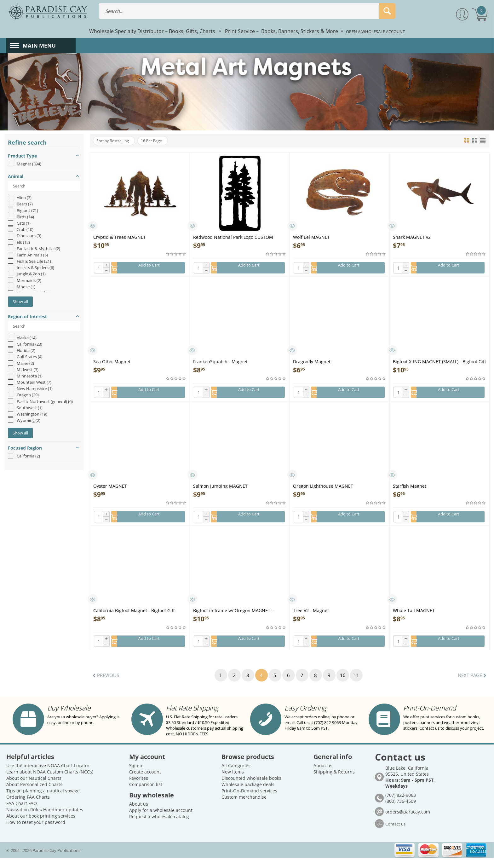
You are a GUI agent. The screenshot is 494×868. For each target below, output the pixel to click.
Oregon (23, 395)
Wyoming (24, 420)
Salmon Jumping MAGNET (220, 489)
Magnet (25, 164)
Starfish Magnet (410, 489)
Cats (19, 223)
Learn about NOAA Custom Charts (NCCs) (50, 782)
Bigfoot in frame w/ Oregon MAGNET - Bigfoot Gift (233, 615)
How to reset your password (36, 832)
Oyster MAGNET (110, 489)
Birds (21, 217)
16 (161, 141)
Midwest (23, 370)
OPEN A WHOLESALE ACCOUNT (375, 32)
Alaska (22, 338)
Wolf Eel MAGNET (311, 237)
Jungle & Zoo (27, 274)
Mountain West (30, 382)
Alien (20, 198)
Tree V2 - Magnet (311, 615)
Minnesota (25, 376)
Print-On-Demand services (249, 801)
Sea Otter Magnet (112, 363)
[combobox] (247, 11)
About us (139, 814)
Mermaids (25, 280)
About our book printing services (41, 826)
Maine (21, 363)
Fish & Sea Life (29, 261)
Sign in (136, 776)
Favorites (139, 788)
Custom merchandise (244, 807)
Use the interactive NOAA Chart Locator (48, 776)
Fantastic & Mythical (34, 249)
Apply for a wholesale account (161, 820)
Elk (19, 242)
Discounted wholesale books (251, 788)
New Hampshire (30, 388)
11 (362, 682)
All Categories (236, 776)
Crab (21, 229)
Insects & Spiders (31, 267)
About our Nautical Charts (34, 788)
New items (233, 782)
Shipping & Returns (334, 782)
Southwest (25, 408)
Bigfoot (23, 210)
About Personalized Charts (34, 794)
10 (348, 682)
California (25, 344)
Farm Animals (28, 255)
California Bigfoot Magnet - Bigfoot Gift (134, 615)
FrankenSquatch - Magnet (220, 363)
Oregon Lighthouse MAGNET (323, 489)
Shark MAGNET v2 (412, 237)
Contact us (395, 834)
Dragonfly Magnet (312, 363)
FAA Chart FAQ (22, 813)
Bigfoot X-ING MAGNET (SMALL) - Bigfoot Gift (439, 363)
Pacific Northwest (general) (40, 401)
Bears (20, 204)
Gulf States (25, 357)
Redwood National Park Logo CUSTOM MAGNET (233, 237)
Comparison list (146, 794)
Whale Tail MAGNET (414, 615)
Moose (22, 287)
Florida (22, 350)
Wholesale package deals (248, 794)
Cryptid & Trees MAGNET (120, 237)
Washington (28, 414)
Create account (145, 782)
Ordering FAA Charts (28, 807)
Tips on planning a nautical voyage (43, 801)
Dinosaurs (25, 236)
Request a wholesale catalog (159, 827)
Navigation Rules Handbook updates (45, 820)
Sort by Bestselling (116, 141)
